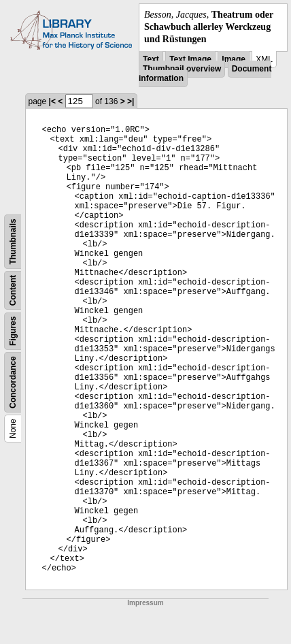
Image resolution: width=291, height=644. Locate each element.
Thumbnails (13, 241)
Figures (13, 331)
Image (234, 59)
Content (13, 290)
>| (131, 101)
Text (151, 59)
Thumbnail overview (182, 69)
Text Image (190, 59)
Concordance (13, 382)
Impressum (145, 603)
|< (52, 101)
